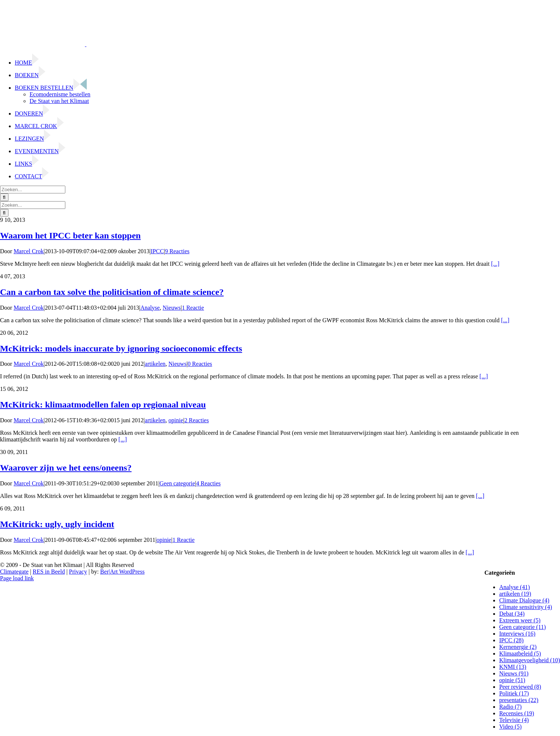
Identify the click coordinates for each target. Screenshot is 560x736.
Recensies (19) (517, 713)
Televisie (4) (514, 720)
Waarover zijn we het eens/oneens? (66, 468)
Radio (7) (510, 707)
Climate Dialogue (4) (524, 600)
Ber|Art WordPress (122, 572)
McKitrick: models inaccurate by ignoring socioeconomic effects (121, 348)
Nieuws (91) (514, 673)
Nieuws (172, 308)
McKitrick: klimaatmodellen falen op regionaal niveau (103, 405)
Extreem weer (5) (520, 620)
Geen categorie (177, 483)
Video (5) (510, 727)
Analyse (150, 308)
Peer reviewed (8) (520, 687)
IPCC (157, 251)
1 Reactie (193, 308)
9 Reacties (177, 251)
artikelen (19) (515, 594)
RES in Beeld (49, 572)
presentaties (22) (519, 700)
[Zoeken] (4, 197)
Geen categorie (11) (522, 627)
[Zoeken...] (33, 190)
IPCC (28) (511, 640)
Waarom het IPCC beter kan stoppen (70, 235)
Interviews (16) (517, 634)
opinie (176, 420)
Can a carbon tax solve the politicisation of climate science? (112, 292)
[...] (495, 264)
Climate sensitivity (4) (525, 607)
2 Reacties (196, 420)
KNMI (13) (513, 667)
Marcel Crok (29, 251)
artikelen (155, 364)
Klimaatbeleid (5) (520, 654)
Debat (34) (512, 614)
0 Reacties (200, 364)
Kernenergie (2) (518, 647)
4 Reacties (209, 483)
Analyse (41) (514, 587)
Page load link (17, 578)
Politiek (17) (514, 693)
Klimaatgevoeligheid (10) (530, 660)
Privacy (78, 572)
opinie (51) (512, 680)
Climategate (14, 572)
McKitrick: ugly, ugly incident (57, 524)
